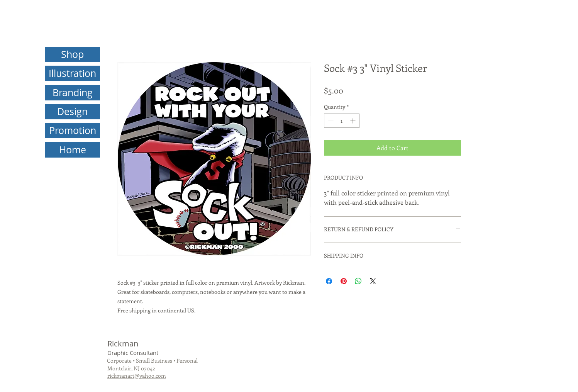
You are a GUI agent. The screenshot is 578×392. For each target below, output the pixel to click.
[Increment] (353, 121)
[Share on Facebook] (329, 281)
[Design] (73, 112)
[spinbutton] (342, 121)
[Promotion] (73, 131)
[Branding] (73, 93)
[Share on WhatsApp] (358, 281)
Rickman (123, 344)
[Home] (73, 150)
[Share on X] (373, 281)
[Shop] (73, 54)
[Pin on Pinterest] (344, 281)
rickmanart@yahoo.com (137, 376)
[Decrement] (330, 121)
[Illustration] (73, 73)
